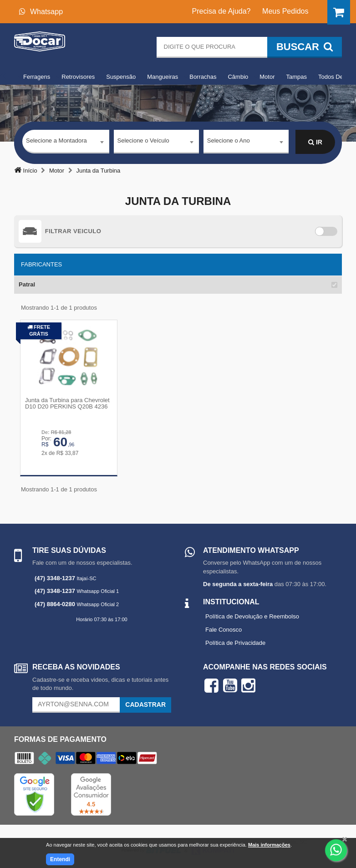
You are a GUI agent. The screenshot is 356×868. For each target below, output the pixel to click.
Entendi (60, 859)
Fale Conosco (224, 629)
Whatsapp (41, 12)
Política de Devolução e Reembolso (252, 616)
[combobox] (66, 143)
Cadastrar (145, 704)
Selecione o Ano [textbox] (229, 142)
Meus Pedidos (285, 11)
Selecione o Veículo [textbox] (143, 142)
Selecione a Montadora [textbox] (56, 142)
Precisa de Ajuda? (221, 11)
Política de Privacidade (235, 642)
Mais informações (269, 845)
